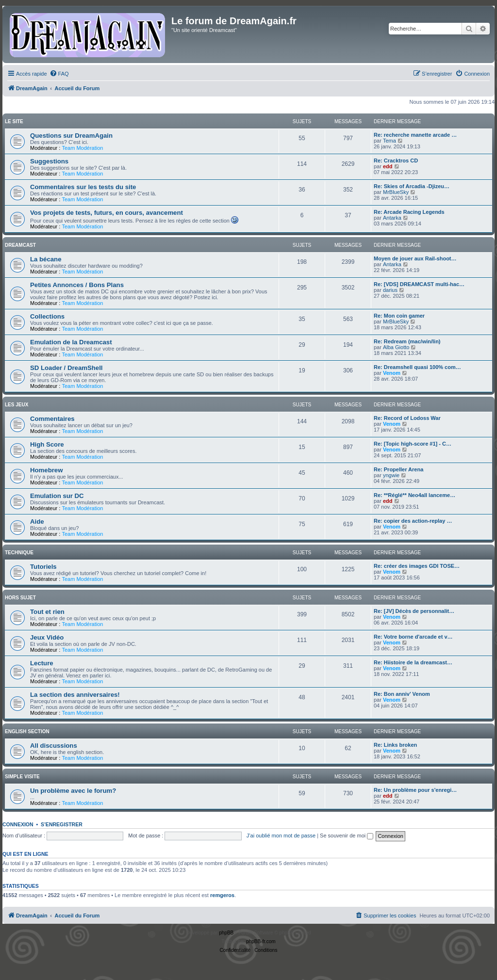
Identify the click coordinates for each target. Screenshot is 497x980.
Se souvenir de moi (347, 835)
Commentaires (52, 419)
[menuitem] (59, 74)
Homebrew (46, 470)
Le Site (14, 121)
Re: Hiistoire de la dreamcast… (413, 662)
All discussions (54, 746)
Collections (47, 316)
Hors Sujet (20, 598)
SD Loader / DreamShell (66, 368)
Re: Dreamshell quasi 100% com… (417, 367)
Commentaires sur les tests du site (83, 187)
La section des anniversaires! (75, 695)
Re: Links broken (395, 745)
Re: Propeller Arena (398, 469)
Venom (392, 373)
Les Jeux (17, 405)
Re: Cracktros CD (396, 161)
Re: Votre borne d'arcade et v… (413, 637)
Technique (19, 553)
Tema (389, 141)
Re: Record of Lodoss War (407, 418)
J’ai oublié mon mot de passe (281, 835)
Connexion (18, 824)
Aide (37, 522)
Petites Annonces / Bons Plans (77, 285)
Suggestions (49, 161)
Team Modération (82, 148)
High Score (47, 444)
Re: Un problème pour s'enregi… (415, 790)
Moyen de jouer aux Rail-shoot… (415, 258)
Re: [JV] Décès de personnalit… (414, 611)
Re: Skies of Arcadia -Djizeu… (412, 186)
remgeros (222, 895)
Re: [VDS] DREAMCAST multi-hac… (419, 284)
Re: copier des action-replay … (413, 521)
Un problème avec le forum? (73, 791)
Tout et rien (47, 612)
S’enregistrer (62, 824)
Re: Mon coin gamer (399, 316)
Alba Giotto (396, 347)
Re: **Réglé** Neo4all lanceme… (414, 495)
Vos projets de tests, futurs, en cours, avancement (107, 213)
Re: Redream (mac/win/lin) (407, 341)
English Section (27, 731)
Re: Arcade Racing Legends (409, 212)
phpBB (226, 933)
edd (388, 166)
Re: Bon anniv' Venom (402, 694)
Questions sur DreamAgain (71, 136)
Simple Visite (22, 777)
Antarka (392, 218)
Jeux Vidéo (47, 637)
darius (390, 290)
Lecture (42, 663)
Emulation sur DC (57, 496)
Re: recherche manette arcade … (415, 135)
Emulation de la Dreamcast (71, 342)
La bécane (46, 259)
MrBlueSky (396, 192)
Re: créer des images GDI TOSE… (417, 566)
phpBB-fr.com (261, 941)
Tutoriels (43, 567)
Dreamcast (20, 245)
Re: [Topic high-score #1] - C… (413, 444)
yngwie (391, 475)
